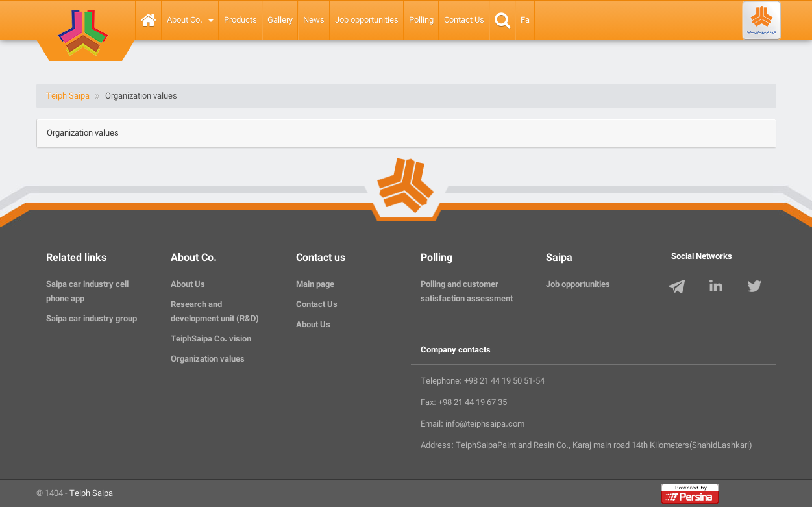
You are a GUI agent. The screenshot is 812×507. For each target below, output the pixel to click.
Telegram (680, 288)
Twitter (756, 288)
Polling (421, 20)
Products (240, 20)
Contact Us (464, 20)
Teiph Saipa (91, 493)
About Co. (185, 20)
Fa (525, 20)
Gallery (280, 20)
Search (502, 20)
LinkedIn (718, 288)
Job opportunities (367, 20)
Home (149, 20)
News (314, 20)
